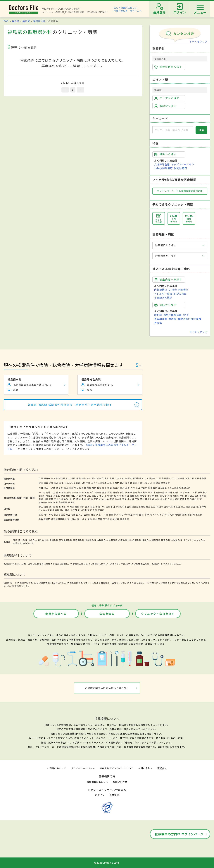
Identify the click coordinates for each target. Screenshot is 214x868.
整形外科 (23, 540)
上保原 (87, 514)
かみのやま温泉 (72, 483)
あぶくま (157, 514)
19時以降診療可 (163, 168)
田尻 (79, 499)
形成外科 (32, 540)
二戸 (159, 478)
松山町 (72, 499)
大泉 (99, 514)
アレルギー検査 (163, 294)
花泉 (112, 499)
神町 (204, 507)
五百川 (176, 492)
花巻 (48, 492)
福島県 (16, 21)
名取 (137, 496)
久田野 (129, 492)
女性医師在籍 (162, 164)
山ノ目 (131, 499)
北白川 (103, 496)
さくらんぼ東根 (99, 483)
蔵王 (148, 507)
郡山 (94, 478)
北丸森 (171, 514)
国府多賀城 (201, 496)
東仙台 (163, 496)
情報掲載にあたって (97, 782)
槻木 (122, 496)
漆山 (183, 507)
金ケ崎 (163, 499)
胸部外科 (156, 540)
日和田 (169, 492)
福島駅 (26, 21)
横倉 (190, 514)
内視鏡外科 (177, 540)
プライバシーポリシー (83, 768)
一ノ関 (54, 478)
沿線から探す (165, 106)
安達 (200, 492)
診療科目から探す (168, 67)
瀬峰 (84, 499)
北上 (68, 478)
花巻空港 (184, 499)
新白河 (100, 478)
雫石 (76, 488)
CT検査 (173, 290)
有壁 (125, 499)
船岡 (116, 496)
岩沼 (127, 496)
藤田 (73, 496)
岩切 (170, 496)
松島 (46, 499)
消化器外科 (43, 540)
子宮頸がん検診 (163, 297)
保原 (93, 514)
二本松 (194, 492)
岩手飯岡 (63, 502)
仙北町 (71, 502)
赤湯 (61, 483)
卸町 (51, 514)
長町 (157, 496)
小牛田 (75, 492)
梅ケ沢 (90, 499)
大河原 (110, 496)
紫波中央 (43, 502)
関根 (77, 507)
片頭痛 (158, 323)
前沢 (142, 499)
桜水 (95, 519)
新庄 (41, 483)
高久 (92, 492)
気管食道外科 (66, 540)
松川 (205, 492)
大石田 (116, 483)
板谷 (64, 507)
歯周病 (172, 319)
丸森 (165, 514)
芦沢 (90, 510)
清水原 (118, 499)
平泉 (137, 499)
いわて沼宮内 (149, 478)
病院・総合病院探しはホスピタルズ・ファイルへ (128, 9)
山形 (83, 483)
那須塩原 (137, 478)
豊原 (104, 492)
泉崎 (135, 492)
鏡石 (145, 492)
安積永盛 (160, 492)
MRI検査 (183, 290)
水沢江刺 (190, 478)
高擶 (188, 507)
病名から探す (165, 305)
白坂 (110, 492)
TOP (6, 21)
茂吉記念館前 (139, 507)
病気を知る (107, 614)
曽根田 (47, 519)
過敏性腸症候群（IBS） (177, 315)
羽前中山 (110, 507)
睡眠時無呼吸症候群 (189, 319)
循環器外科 (39, 21)
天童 (88, 483)
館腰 (132, 496)
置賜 (87, 507)
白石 (89, 496)
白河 (122, 492)
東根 (57, 510)
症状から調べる (56, 614)
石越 (101, 499)
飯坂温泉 (125, 519)
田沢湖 (83, 488)
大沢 (72, 507)
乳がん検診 (180, 294)
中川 (103, 507)
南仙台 (143, 496)
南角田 (178, 514)
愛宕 (51, 499)
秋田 (46, 488)
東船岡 (199, 514)
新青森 (47, 478)
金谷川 (42, 496)
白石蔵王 (166, 478)
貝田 (79, 496)
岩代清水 (72, 519)
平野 (100, 519)
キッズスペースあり (183, 164)
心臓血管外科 (125, 540)
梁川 (116, 514)
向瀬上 (74, 514)
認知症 (158, 315)
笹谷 (90, 519)
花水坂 (116, 519)
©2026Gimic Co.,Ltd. (107, 863)
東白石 (95, 496)
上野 (112, 478)
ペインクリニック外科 (194, 540)
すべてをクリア (199, 41)
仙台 (84, 478)
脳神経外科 (91, 540)
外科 (15, 540)
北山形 (160, 507)
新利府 (176, 496)
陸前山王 (190, 496)
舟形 (95, 510)
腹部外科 (166, 540)
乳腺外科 (113, 540)
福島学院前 (60, 514)
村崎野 (176, 499)
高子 (81, 514)
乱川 (199, 507)
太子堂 (151, 496)
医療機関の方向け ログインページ (179, 834)
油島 (107, 499)
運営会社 (162, 768)
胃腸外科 (54, 540)
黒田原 (98, 492)
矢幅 (56, 502)
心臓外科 (137, 540)
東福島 (57, 496)
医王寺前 (107, 519)
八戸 (41, 478)
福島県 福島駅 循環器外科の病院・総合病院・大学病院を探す (70, 405)
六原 (170, 499)
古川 (89, 478)
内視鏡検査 (161, 290)
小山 (122, 478)
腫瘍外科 (146, 540)
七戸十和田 (200, 478)
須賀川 (151, 492)
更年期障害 (161, 319)
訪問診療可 (181, 168)
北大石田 (82, 510)
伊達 (63, 496)
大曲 (41, 488)
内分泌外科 (28, 543)
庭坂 (58, 507)
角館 (89, 488)
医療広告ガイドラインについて (117, 768)
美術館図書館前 (59, 519)
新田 (96, 499)
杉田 (187, 492)
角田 (184, 514)
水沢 (157, 499)
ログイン (100, 795)
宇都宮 (129, 478)
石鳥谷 (193, 499)
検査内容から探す (168, 279)
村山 (110, 483)
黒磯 (87, 492)
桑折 (68, 496)
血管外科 (18, 543)
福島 (79, 478)
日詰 (199, 499)
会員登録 (114, 795)
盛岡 (73, 478)
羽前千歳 (168, 507)
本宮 (182, 492)
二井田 (105, 514)
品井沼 (57, 499)
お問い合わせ (145, 768)
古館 (50, 502)
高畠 (56, 483)
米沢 (51, 483)
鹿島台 (65, 499)
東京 (107, 478)
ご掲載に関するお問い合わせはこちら (107, 688)
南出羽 (177, 507)
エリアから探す (167, 98)
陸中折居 (150, 499)
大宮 (117, 478)
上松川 (83, 519)
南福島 (49, 496)
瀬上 (68, 514)
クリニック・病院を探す (158, 614)
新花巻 (62, 478)
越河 (84, 496)
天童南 (101, 510)
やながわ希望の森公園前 (132, 514)
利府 (182, 496)
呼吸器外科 (79, 540)
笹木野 (52, 507)
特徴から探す (165, 154)
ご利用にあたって (57, 768)
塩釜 (41, 499)
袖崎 (67, 510)
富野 (147, 514)
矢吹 (140, 492)
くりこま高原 (178, 478)
